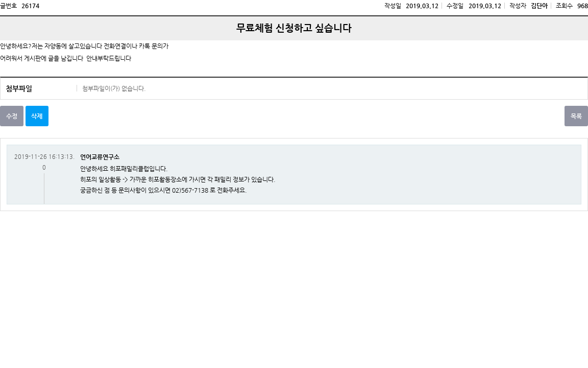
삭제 (37, 116)
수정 (12, 116)
